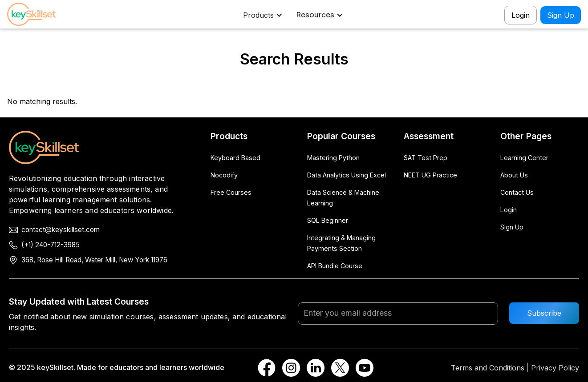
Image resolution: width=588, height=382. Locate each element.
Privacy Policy (555, 368)
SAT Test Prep (426, 158)
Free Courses (231, 192)
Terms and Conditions (488, 368)
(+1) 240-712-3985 (51, 245)
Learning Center (524, 158)
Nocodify (224, 175)
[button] (264, 15)
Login (521, 15)
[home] (38, 15)
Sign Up (561, 15)
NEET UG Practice (430, 175)
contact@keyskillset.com (61, 230)
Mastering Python (333, 158)
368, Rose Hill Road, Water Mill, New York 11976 (94, 260)
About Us (514, 175)
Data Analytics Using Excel (347, 175)
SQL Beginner (328, 220)
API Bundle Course (335, 266)
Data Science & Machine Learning (343, 198)
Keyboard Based (235, 158)
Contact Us (517, 192)
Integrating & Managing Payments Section (341, 243)
